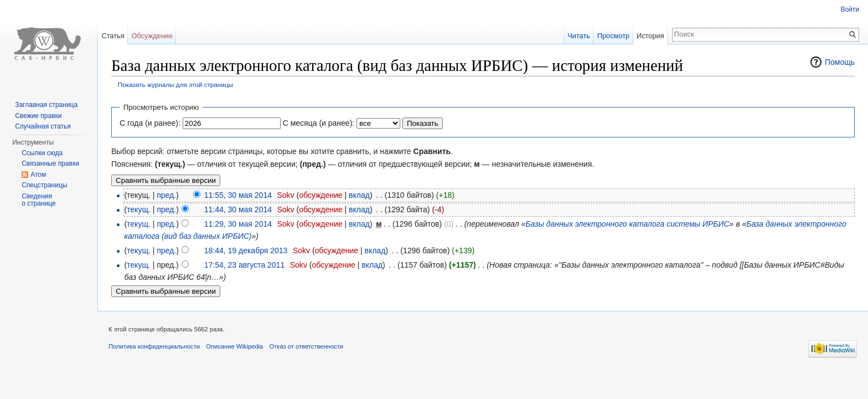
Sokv (285, 195)
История (650, 36)
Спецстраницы (44, 185)
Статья (113, 36)
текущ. (139, 209)
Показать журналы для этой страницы (175, 85)
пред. (166, 195)
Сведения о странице (39, 200)
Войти (850, 9)
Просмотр (613, 36)
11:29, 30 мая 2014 (238, 224)
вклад (359, 195)
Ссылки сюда (42, 153)
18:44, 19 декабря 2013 (246, 250)
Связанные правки (50, 163)
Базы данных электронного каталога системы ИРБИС (627, 224)
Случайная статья (43, 126)
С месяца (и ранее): (319, 123)
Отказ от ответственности (307, 346)
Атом (38, 175)
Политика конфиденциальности (154, 346)
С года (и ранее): (150, 123)
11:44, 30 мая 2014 (238, 209)
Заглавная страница (46, 105)
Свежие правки (38, 116)
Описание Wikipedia (234, 346)
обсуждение (321, 195)
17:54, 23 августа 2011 (245, 265)
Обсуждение (152, 36)
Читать (579, 36)
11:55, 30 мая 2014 (238, 195)
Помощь (840, 62)
